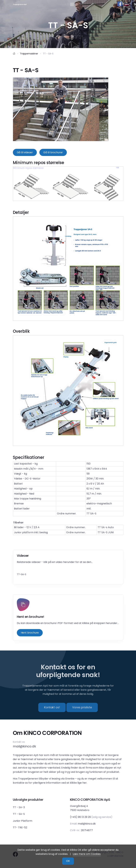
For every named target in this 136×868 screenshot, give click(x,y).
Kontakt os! (52, 713)
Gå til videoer (25, 152)
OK (68, 861)
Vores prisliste (82, 713)
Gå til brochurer (53, 152)
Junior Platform (23, 821)
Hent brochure (30, 633)
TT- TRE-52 (20, 827)
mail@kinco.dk (24, 746)
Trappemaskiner (29, 54)
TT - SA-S (19, 814)
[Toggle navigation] (72, 4)
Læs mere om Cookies (87, 854)
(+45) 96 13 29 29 (80, 817)
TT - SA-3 (19, 807)
